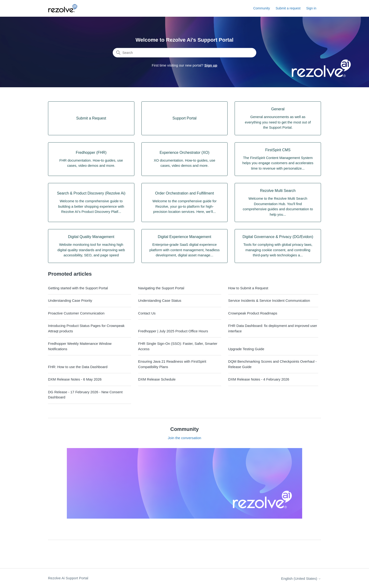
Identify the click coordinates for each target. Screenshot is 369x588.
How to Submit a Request (248, 288)
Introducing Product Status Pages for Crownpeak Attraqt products (86, 328)
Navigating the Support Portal (161, 288)
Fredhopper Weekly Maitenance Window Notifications (80, 346)
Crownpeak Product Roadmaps (253, 313)
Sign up (211, 65)
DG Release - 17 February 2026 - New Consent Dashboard (85, 395)
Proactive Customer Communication (76, 313)
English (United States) (301, 578)
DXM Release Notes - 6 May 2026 (75, 379)
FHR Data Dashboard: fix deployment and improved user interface (273, 328)
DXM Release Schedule (157, 379)
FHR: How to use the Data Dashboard (78, 367)
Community (262, 8)
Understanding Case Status (160, 300)
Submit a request (288, 8)
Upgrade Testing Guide (246, 349)
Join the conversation (184, 438)
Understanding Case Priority (70, 300)
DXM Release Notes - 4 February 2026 (259, 379)
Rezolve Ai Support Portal (68, 578)
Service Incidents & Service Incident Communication (269, 300)
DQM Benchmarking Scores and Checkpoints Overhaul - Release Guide (273, 364)
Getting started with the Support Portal (78, 288)
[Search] (184, 53)
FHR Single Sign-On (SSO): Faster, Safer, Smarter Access (178, 346)
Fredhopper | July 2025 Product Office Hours (173, 331)
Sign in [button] (311, 8)
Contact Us (147, 313)
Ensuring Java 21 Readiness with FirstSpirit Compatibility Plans (172, 364)
